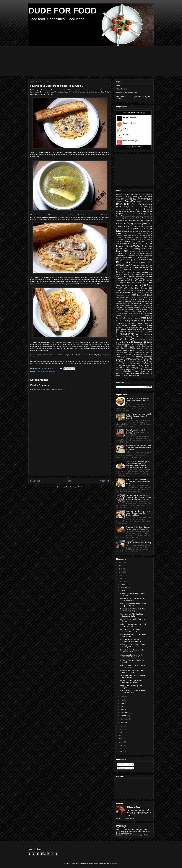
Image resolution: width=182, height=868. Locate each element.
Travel (124, 363)
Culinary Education (142, 241)
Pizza (144, 318)
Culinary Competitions (124, 241)
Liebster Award (147, 297)
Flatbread (135, 263)
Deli (147, 243)
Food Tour (141, 272)
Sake (150, 332)
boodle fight (125, 207)
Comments (122, 768)
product (118, 325)
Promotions (147, 325)
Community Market (144, 236)
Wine (137, 373)
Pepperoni (137, 316)
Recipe (139, 330)
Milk (148, 305)
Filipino (120, 262)
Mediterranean (136, 303)
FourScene (136, 274)
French (146, 274)
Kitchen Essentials (122, 295)
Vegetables (120, 367)
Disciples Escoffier (135, 251)
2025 (121, 748)
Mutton (138, 309)
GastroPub (138, 277)
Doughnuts (120, 254)
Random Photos (126, 330)
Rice (128, 332)
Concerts (119, 238)
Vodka (141, 369)
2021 (121, 736)
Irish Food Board (139, 290)
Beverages (147, 204)
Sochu (121, 344)
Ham (132, 281)
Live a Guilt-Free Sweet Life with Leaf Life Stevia (132, 651)
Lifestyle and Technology (127, 300)
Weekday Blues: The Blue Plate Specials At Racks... (132, 615)
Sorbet (136, 344)
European (122, 258)
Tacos (118, 355)
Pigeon (128, 318)
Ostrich (147, 311)
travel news (137, 363)
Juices (139, 293)
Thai (147, 359)
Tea (136, 357)
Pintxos (136, 318)
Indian (132, 288)
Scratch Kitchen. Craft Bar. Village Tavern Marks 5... (132, 676)
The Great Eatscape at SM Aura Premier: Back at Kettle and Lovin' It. (138, 400)
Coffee (149, 229)
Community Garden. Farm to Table (126, 236)
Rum (136, 332)
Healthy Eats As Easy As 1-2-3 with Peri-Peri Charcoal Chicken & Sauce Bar (139, 416)
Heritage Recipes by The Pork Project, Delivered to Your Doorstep (139, 542)
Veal (141, 365)
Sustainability (139, 353)
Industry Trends (121, 290)
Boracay (146, 207)
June (123, 703)
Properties (123, 328)
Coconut (141, 229)
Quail (130, 328)
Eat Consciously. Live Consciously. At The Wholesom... (133, 600)
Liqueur (142, 300)
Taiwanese (128, 355)
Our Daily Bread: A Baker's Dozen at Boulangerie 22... (133, 646)
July (122, 706)
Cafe (142, 214)
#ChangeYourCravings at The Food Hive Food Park (133, 625)
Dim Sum (123, 249)
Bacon (38, 372)
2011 (121, 563)
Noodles (145, 309)
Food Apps (136, 265)
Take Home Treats (142, 355)
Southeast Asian (133, 346)
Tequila (132, 359)
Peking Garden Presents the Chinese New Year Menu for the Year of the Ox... (137, 432)
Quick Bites (138, 328)
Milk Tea (119, 307)
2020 (121, 733)
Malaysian (128, 301)
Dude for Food (42, 369)
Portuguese (120, 323)
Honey (144, 283)
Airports (139, 195)
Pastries (119, 316)
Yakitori (118, 376)
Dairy (140, 243)
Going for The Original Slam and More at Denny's (132, 671)
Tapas (118, 357)
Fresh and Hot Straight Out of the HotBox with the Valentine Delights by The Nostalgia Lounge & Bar (138, 497)
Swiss (147, 353)
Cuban (148, 239)
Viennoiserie (120, 369)
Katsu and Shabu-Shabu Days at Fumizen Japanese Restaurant (138, 528)
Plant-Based (120, 321)
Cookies (137, 238)
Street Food (148, 351)
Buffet (143, 211)
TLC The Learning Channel (134, 361)
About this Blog (122, 89)
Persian (146, 316)
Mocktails (137, 307)
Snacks (149, 342)
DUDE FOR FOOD (63, 11)
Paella (126, 314)
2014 (121, 572)
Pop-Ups (130, 321)
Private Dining (143, 323)
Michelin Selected (125, 305)
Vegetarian (134, 367)
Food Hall (140, 270)
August (123, 710)
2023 (121, 742)
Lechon (134, 297)
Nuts (118, 311)
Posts (121, 765)
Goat (134, 279)
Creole (133, 239)
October (124, 716)
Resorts (149, 330)
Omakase (126, 311)
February (124, 587)
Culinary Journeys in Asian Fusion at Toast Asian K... (132, 666)
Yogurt (125, 375)
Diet (151, 246)
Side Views (126, 342)
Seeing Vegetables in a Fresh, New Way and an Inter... (133, 605)
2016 (121, 578)
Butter (130, 214)
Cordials (121, 239)
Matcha (147, 302)
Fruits (126, 276)
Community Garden (143, 234)
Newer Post (35, 481)
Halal (126, 281)
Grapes (148, 279)
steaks (140, 351)
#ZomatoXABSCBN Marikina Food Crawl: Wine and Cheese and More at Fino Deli (138, 448)
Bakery (143, 199)
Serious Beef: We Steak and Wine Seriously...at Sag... (132, 610)
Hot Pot (127, 285)
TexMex (140, 359)
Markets (139, 302)
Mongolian (122, 309)
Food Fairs (127, 270)
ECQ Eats (122, 256)
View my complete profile (125, 818)
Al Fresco (147, 195)
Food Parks (131, 272)
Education (132, 256)
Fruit (118, 277)
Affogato (119, 195)
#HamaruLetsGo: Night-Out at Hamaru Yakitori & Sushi (131, 656)
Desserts (134, 246)
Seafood (52, 372)
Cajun (148, 214)
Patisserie (128, 316)
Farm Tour (127, 260)
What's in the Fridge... (131, 371)
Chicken (121, 224)
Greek (118, 281)
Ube (135, 365)
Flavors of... (146, 263)
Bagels (135, 199)
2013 (121, 569)
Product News (130, 325)
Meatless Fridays (122, 304)
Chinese (138, 224)
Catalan (118, 218)
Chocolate (123, 226)
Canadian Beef (145, 216)
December (125, 722)
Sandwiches (141, 334)
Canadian (136, 216)
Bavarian (139, 201)
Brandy (137, 209)
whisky (128, 373)
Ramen (149, 328)
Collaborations (135, 231)
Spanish (125, 348)
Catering (128, 218)
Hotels (137, 285)
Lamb (144, 295)
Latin (118, 297)
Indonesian (144, 288)
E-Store (149, 254)
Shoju (118, 342)
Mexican (149, 303)
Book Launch (136, 207)
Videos (147, 367)
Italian (149, 290)
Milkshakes (129, 307)
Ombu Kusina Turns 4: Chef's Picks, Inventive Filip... (133, 635)
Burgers (120, 214)
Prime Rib (131, 323)
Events (131, 258)
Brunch (133, 211)
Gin (127, 279)
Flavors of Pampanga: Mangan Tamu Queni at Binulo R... (131, 682)
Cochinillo (119, 229)
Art (126, 197)
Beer (134, 204)
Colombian (146, 231)
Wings (148, 373)
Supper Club (122, 353)
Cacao (136, 214)
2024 (121, 745)
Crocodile (140, 239)
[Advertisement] (85, 61)
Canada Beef (127, 216)
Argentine (119, 197)
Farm (142, 258)
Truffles (145, 363)
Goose (141, 279)
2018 (121, 726)
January (124, 584)
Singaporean (138, 342)
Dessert (120, 246)
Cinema (135, 226)
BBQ (146, 201)
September (125, 713)
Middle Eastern (138, 305)
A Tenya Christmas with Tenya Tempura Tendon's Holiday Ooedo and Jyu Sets (138, 481)
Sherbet (147, 340)
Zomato (134, 376)
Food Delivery (136, 267)
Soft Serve (128, 344)
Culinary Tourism (122, 243)
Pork (47, 372)
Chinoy (150, 224)
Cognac (124, 231)
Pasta (43, 372)
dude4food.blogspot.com (139, 835)
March (123, 591)
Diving (147, 251)
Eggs (139, 256)
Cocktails (128, 229)
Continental (128, 238)
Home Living (135, 283)
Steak (130, 350)
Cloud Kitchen (145, 226)
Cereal (147, 218)
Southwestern (147, 346)
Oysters (118, 314)
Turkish (128, 365)
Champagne (120, 221)
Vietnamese (130, 369)
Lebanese (125, 297)
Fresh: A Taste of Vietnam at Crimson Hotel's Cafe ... (130, 630)
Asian (134, 197)
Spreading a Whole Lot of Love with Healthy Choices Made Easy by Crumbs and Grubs (139, 513)
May (122, 700)
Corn (127, 239)
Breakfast (148, 209)
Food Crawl (148, 265)
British (124, 212)
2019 (121, 729)
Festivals (145, 260)
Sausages (130, 337)
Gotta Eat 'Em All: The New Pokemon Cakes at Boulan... (131, 641)
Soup (142, 344)
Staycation (120, 350)
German (119, 279)
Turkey (119, 365)
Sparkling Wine (142, 348)
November (125, 719)
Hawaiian (141, 281)
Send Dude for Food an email (127, 93)
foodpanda (126, 274)
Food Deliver (123, 268)
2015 (121, 575)
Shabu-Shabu (139, 340)
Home (70, 481)
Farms (136, 260)
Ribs (121, 332)
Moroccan (131, 309)
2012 (121, 566)
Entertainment (148, 256)
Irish (129, 290)
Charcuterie (132, 221)
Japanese (126, 293)
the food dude (134, 829)
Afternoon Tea (128, 195)
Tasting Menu (128, 357)
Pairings (136, 314)
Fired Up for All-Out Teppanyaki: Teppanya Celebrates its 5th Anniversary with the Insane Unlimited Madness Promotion (137, 465)
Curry (132, 243)
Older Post (104, 481)
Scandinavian (144, 337)
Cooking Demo (147, 238)
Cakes (118, 216)
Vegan (147, 365)
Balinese (119, 201)
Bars (127, 201)
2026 (121, 751)
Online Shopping (137, 311)
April (122, 697)
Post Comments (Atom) (74, 487)
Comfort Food (123, 233)
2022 (121, 739)
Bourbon (128, 209)
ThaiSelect (120, 361)
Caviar (138, 218)
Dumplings (141, 254)
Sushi (130, 353)
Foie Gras (125, 265)
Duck (129, 253)
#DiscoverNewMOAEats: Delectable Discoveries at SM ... (133, 692)
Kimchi (147, 293)
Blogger (115, 863)
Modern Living (148, 307)
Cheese (143, 221)
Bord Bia (119, 209)
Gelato (146, 277)
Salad (123, 334)
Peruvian (119, 318)
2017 (121, 582)
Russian (143, 332)
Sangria (118, 337)
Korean (133, 295)
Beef (119, 204)
